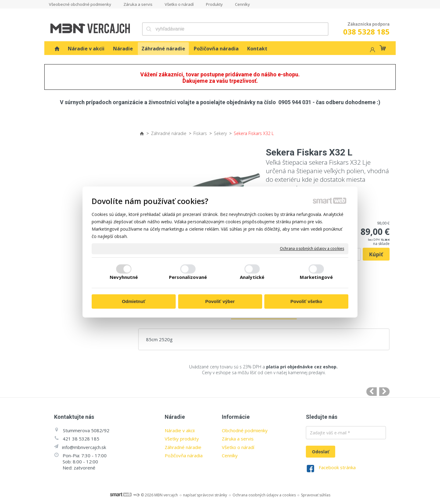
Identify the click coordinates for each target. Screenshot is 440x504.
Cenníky (230, 455)
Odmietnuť (134, 301)
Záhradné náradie (183, 447)
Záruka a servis (238, 439)
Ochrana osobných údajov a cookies (312, 249)
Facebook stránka (337, 467)
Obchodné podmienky (245, 430)
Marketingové (316, 277)
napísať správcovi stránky (205, 495)
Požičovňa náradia (184, 455)
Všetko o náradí (238, 447)
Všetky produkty (182, 439)
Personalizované (188, 277)
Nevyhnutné (124, 277)
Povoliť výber (220, 301)
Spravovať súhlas (316, 495)
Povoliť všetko (306, 301)
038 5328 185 (366, 32)
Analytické (252, 277)
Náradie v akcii (180, 430)
